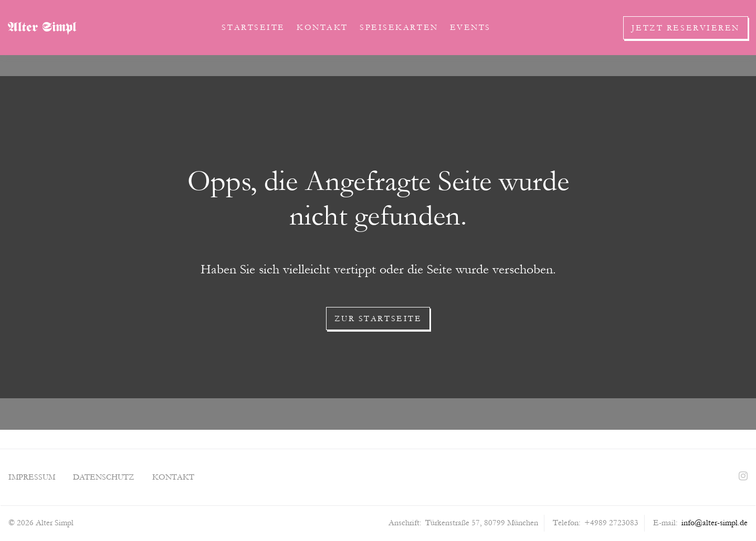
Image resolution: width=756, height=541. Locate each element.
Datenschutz (104, 477)
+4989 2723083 (611, 523)
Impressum (32, 477)
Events (470, 27)
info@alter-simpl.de (715, 523)
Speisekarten (399, 27)
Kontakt (322, 27)
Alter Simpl (42, 28)
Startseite (253, 27)
